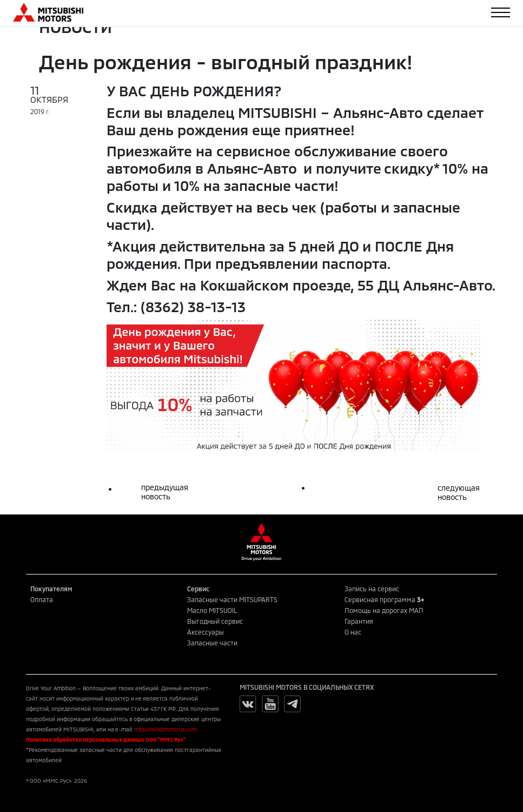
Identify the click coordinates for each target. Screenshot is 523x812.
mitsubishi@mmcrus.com (165, 729)
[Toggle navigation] (501, 12)
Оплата (42, 599)
